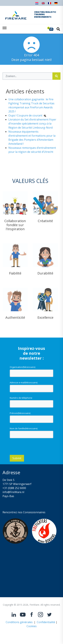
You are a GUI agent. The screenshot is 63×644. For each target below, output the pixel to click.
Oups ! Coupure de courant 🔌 (27, 115)
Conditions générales (19, 622)
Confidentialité (46, 622)
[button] (51, 29)
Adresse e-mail (24, 382)
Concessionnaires (34, 512)
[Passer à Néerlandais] (37, 4)
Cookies (32, 626)
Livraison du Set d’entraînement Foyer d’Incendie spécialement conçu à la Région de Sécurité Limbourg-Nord (32, 124)
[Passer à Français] (50, 4)
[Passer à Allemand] (56, 4)
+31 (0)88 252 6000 (14, 488)
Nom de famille (24, 428)
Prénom (20, 413)
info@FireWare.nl (13, 492)
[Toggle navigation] (5, 29)
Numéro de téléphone (21, 398)
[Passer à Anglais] (43, 4)
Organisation (23, 367)
